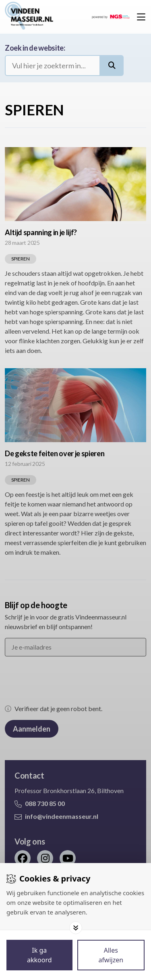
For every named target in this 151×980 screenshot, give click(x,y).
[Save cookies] (39, 955)
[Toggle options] (76, 928)
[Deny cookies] (111, 955)
